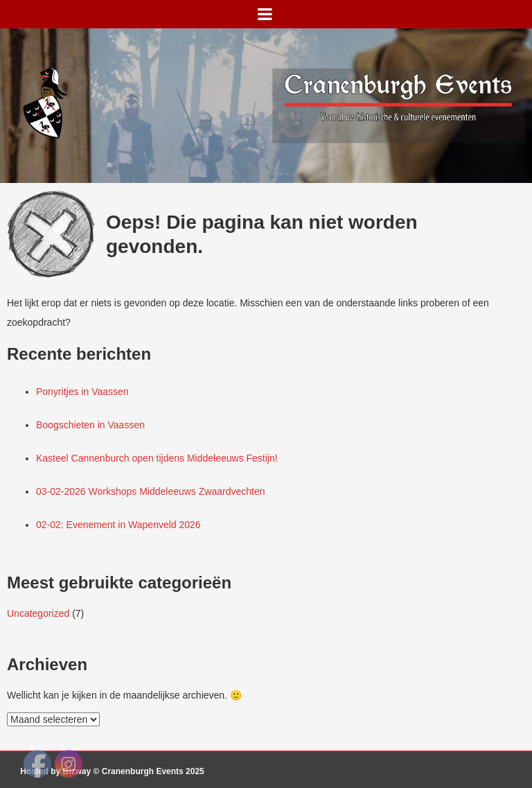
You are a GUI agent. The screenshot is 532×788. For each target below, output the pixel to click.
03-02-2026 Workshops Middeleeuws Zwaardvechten (150, 491)
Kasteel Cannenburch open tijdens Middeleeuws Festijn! (157, 458)
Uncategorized (38, 613)
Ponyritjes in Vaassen (82, 392)
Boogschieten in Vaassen (90, 425)
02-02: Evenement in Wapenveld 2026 (118, 525)
